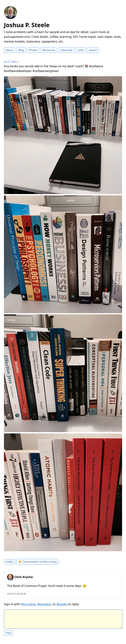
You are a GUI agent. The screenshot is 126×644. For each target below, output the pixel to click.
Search (93, 50)
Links (81, 50)
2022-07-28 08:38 (17, 594)
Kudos (10, 562)
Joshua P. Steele (27, 25)
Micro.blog (28, 604)
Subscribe (66, 50)
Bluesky (62, 604)
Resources (49, 50)
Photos (33, 50)
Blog (21, 50)
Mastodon (44, 604)
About (10, 50)
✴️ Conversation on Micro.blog (37, 562)
